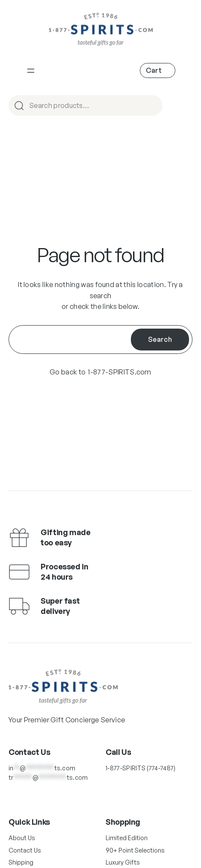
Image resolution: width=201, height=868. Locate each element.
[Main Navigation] (31, 71)
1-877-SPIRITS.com (119, 372)
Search (160, 339)
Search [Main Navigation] (152, 106)
